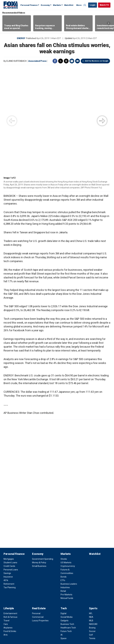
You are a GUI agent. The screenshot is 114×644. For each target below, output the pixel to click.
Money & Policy (39, 456)
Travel (6, 514)
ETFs (63, 473)
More (79, 5)
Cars (6, 517)
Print (72, 61)
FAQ (62, 561)
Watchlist (69, 5)
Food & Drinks (10, 524)
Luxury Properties (40, 514)
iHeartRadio (83, 615)
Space (64, 531)
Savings (7, 466)
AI (62, 528)
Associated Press (37, 61)
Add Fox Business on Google (97, 61)
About (64, 542)
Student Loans (10, 456)
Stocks (64, 452)
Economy (45, 5)
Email (77, 61)
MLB (91, 514)
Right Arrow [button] (109, 23)
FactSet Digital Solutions (39, 628)
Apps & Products (68, 597)
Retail (63, 484)
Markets (57, 5)
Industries (65, 481)
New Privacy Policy (36, 636)
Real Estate (39, 501)
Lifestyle (9, 501)
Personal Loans (11, 463)
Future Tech (66, 524)
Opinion (8, 542)
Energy (21, 38)
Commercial (38, 510)
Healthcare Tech (68, 521)
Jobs (63, 550)
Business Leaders (69, 477)
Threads (66, 61)
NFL (91, 507)
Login (93, 5)
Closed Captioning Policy (84, 622)
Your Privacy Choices (54, 622)
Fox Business (11, 5)
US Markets (66, 456)
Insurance (8, 470)
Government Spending (43, 452)
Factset (91, 626)
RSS (66, 615)
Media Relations (68, 565)
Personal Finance (29, 5)
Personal (36, 507)
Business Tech (67, 517)
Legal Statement (57, 628)
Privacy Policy (67, 557)
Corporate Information (71, 568)
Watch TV (104, 5)
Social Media (66, 510)
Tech (64, 501)
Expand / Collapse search (85, 5)
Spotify (77, 615)
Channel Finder (68, 547)
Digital (63, 507)
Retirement (9, 477)
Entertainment (10, 507)
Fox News (65, 586)
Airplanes (8, 521)
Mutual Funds (67, 491)
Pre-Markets (66, 488)
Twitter (61, 61)
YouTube (49, 615)
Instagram (43, 615)
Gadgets (64, 514)
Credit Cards (9, 459)
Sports (93, 501)
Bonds (64, 470)
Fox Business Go (68, 593)
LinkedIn (60, 615)
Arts (6, 528)
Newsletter (72, 615)
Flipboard (55, 615)
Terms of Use (67, 554)
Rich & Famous (10, 510)
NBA (91, 510)
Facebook (55, 61)
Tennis (92, 531)
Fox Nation (65, 590)
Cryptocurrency (68, 459)
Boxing (92, 521)
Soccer (92, 524)
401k (6, 473)
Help (68, 622)
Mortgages (9, 452)
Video (36, 542)
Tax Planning (10, 481)
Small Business (39, 459)
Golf (91, 528)
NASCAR (93, 517)
